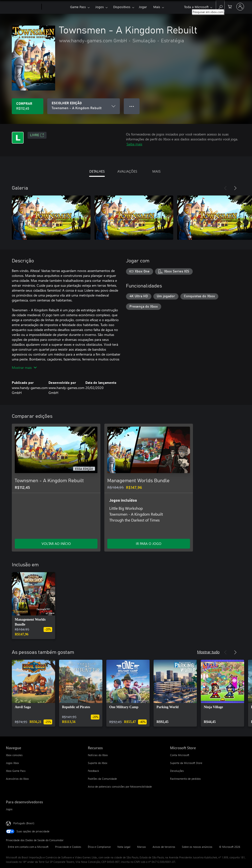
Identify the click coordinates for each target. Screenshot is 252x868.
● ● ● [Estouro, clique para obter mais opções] (132, 106)
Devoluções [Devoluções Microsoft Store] (177, 771)
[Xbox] (55, 7)
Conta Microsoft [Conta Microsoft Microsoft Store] (180, 755)
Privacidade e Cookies (68, 847)
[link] (33, 606)
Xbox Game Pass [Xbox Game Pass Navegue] (16, 771)
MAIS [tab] (156, 171)
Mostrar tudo (208, 652)
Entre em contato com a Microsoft (28, 847)
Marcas (142, 847)
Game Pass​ (78, 7)
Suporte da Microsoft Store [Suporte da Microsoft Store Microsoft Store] (186, 763)
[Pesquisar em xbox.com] (220, 6)
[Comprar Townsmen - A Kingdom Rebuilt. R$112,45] (28, 106)
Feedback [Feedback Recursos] (93, 771)
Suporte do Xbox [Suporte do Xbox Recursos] (98, 763)
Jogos (100, 7)
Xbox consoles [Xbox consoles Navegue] (14, 755)
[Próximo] (235, 188)
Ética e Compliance (99, 847)
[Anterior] (225, 188)
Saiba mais (134, 144)
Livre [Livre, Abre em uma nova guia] (37, 135)
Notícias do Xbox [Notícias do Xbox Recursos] (98, 755)
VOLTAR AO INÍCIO (56, 544)
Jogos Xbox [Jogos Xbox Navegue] (12, 763)
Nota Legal (124, 847)
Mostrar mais (24, 367)
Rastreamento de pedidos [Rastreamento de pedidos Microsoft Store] (185, 779)
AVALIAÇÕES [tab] (127, 171)
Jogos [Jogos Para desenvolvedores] (9, 809)
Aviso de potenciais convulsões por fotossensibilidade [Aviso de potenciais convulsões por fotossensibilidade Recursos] (120, 786)
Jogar (143, 7)
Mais (157, 7)
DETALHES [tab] (97, 171)
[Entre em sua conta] (240, 7)
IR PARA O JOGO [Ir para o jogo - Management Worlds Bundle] (149, 544)
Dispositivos (122, 7)
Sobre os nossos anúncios (197, 847)
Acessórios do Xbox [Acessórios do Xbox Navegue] (17, 779)
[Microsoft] (23, 7)
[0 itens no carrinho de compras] (230, 6)
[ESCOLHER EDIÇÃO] (84, 106)
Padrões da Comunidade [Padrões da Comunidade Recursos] (102, 779)
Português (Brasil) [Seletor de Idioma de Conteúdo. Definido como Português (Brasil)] (24, 823)
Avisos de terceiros (164, 847)
